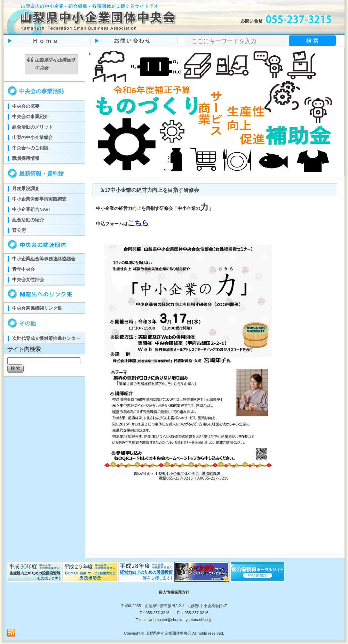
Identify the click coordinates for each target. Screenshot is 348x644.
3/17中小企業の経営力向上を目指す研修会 (150, 190)
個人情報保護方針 (174, 592)
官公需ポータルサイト (258, 572)
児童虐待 (202, 572)
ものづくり (35, 572)
